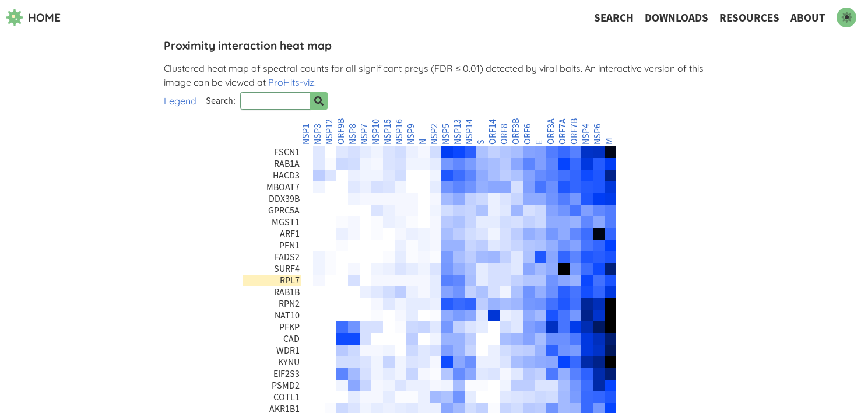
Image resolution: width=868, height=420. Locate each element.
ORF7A (563, 132)
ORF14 (493, 132)
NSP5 (446, 134)
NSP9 (411, 134)
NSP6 (598, 134)
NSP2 (434, 134)
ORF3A (551, 132)
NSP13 (458, 132)
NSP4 (586, 134)
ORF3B (516, 132)
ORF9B (341, 132)
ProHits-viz (291, 82)
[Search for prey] (319, 101)
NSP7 (364, 134)
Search (614, 18)
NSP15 (388, 132)
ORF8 (504, 134)
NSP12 (329, 132)
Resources (749, 18)
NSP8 (353, 134)
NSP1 (306, 134)
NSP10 (376, 132)
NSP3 (318, 134)
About (808, 18)
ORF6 (528, 134)
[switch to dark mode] (846, 17)
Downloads (677, 18)
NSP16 (399, 132)
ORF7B (574, 132)
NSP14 (469, 132)
